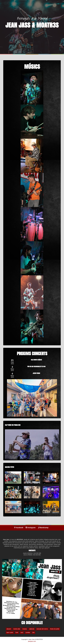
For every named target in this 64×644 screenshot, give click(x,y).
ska (33, 632)
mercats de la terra (42, 629)
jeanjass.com (32, 641)
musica (25, 629)
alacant (9, 629)
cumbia (28, 632)
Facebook (19, 528)
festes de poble (55, 629)
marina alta (17, 629)
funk (17, 632)
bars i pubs (10, 632)
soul (22, 632)
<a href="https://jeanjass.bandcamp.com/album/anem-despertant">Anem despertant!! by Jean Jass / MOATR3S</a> (32, 536)
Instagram (31, 528)
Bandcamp (43, 528)
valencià (32, 629)
